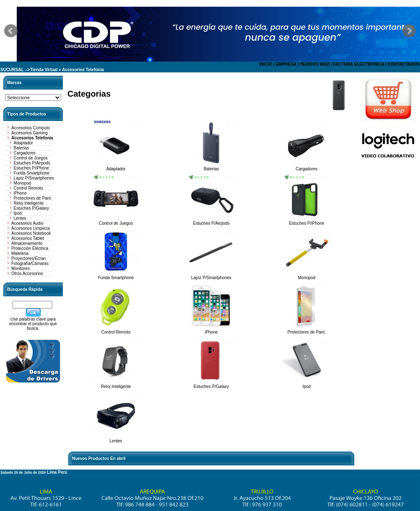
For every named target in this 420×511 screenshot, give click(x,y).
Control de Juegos (31, 158)
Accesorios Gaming (30, 133)
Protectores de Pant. (33, 198)
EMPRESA (286, 64)
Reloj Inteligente (29, 203)
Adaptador (23, 143)
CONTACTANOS (404, 64)
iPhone (20, 193)
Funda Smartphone (32, 173)
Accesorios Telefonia (83, 70)
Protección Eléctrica (30, 248)
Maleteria (20, 253)
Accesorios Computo (31, 128)
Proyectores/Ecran (28, 258)
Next (409, 31)
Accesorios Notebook (31, 233)
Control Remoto (28, 188)
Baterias (22, 148)
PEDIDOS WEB (315, 64)
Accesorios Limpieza (31, 228)
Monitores (21, 268)
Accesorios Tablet (28, 238)
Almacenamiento (27, 243)
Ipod (18, 213)
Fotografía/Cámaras (30, 263)
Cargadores (25, 153)
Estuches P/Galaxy (31, 208)
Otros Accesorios (27, 273)
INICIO (266, 64)
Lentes (20, 218)
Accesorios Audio (27, 223)
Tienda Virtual (44, 70)
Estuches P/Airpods (32, 163)
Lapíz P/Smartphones (34, 178)
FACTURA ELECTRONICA (358, 64)
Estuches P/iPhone (32, 168)
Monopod (23, 183)
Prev (11, 31)
